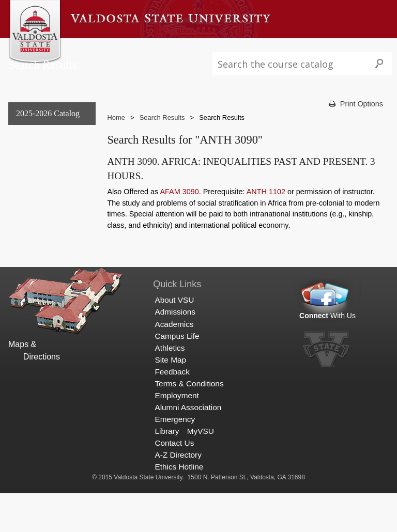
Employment (177, 434)
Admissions (144, 48)
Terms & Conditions (189, 422)
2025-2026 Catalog (48, 134)
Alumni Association (188, 446)
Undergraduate (40, 176)
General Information (49, 155)
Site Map (170, 398)
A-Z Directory (178, 494)
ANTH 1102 (266, 213)
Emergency (175, 458)
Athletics (300, 48)
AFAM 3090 (180, 213)
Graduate (30, 198)
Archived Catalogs (45, 219)
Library (167, 470)
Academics (196, 48)
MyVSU (201, 470)
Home (116, 139)
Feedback (172, 410)
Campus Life (250, 48)
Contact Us (174, 482)
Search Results (42, 239)
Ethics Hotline (179, 505)
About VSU (92, 48)
